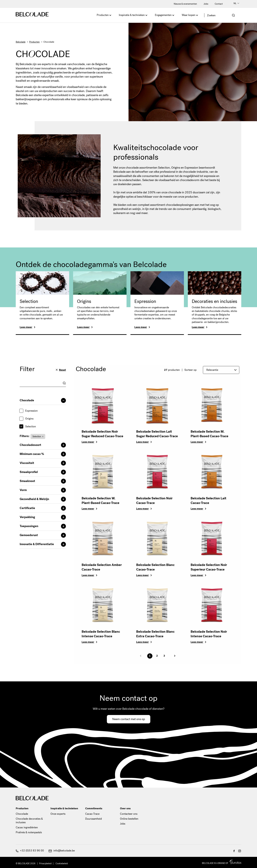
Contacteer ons (129, 814)
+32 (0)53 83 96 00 (30, 851)
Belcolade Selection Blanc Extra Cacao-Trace (155, 634)
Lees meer (26, 327)
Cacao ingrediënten (27, 827)
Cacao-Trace (92, 814)
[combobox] (43, 383)
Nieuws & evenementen (185, 4)
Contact (219, 4)
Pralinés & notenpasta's (29, 832)
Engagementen (163, 15)
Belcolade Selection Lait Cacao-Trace (208, 501)
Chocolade (22, 814)
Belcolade (21, 42)
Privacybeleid (45, 863)
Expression (145, 301)
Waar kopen (189, 15)
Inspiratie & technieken (132, 15)
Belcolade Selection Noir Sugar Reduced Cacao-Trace (102, 434)
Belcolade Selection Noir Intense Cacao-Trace (209, 634)
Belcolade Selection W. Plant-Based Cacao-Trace (100, 501)
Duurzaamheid (94, 819)
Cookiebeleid (62, 863)
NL (236, 3)
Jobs (206, 4)
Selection (29, 301)
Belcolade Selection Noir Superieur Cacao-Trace (209, 567)
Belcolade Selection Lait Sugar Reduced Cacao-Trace (157, 434)
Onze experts (58, 814)
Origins (84, 301)
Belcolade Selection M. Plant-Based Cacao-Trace (209, 434)
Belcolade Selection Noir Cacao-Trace (154, 501)
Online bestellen (129, 819)
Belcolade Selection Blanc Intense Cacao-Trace (101, 634)
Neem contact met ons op (129, 719)
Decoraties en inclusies (214, 301)
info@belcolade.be (62, 851)
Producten (103, 15)
